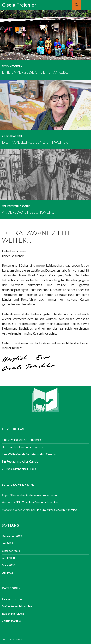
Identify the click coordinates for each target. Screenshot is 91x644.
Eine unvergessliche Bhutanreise (35, 72)
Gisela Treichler (19, 5)
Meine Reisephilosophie (16, 206)
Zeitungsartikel (12, 136)
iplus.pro (20, 639)
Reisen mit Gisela (12, 66)
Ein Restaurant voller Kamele (20, 461)
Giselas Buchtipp (13, 599)
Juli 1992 (8, 572)
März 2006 (9, 565)
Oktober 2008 (11, 551)
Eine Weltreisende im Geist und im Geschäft (30, 454)
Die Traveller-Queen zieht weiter (35, 142)
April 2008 (8, 558)
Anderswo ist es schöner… (28, 212)
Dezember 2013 (12, 536)
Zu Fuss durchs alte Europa (19, 469)
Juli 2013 (8, 543)
